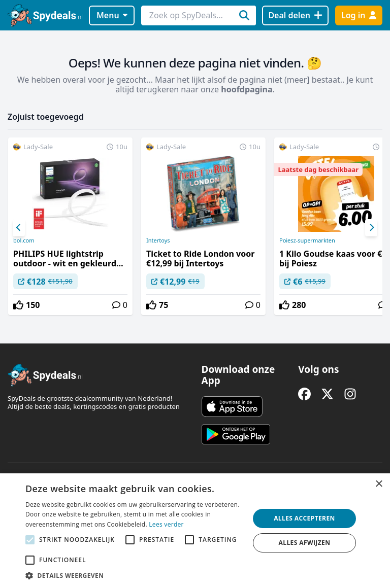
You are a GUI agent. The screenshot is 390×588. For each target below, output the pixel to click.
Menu (112, 15)
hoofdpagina (247, 89)
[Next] (371, 228)
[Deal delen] (295, 15)
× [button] (379, 484)
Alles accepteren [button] (304, 518)
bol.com (24, 240)
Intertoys (158, 240)
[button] (134, 575)
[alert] (195, 531)
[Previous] (19, 228)
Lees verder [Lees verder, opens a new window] (166, 524)
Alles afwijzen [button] (305, 543)
